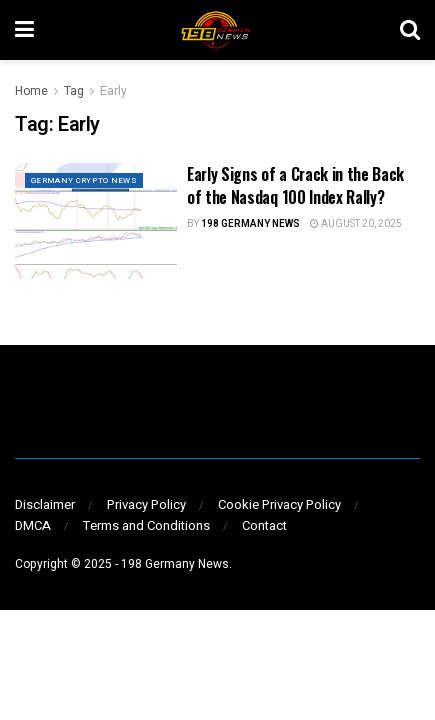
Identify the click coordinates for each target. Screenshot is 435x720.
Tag (74, 91)
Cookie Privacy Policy (279, 504)
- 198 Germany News (172, 564)
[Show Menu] (24, 30)
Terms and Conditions (146, 525)
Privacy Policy (146, 504)
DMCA (33, 525)
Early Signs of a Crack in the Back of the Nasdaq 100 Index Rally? (295, 185)
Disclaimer (45, 504)
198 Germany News (250, 224)
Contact (264, 525)
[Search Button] (410, 30)
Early (113, 91)
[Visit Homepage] (216, 30)
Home (31, 91)
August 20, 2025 (356, 224)
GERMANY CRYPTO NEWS (84, 180)
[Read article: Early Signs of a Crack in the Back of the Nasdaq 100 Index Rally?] (96, 221)
